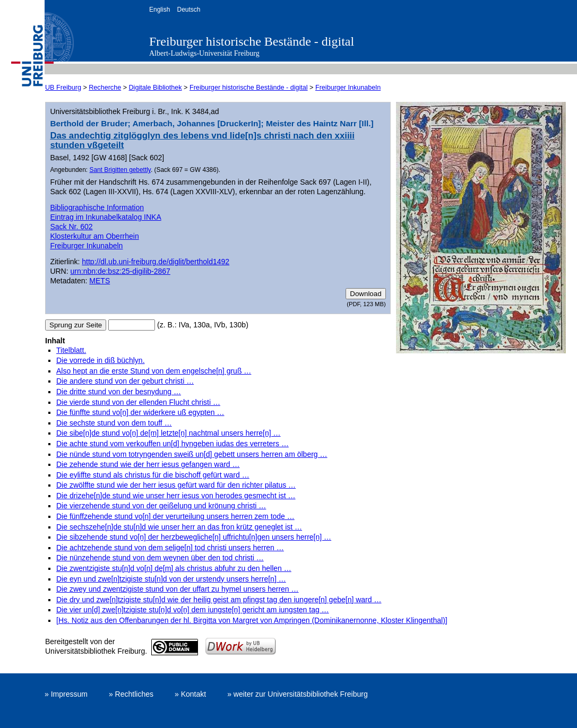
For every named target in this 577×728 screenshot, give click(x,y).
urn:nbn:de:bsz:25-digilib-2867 (120, 271)
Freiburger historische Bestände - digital (252, 41)
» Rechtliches (131, 694)
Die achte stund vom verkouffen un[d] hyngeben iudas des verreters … (173, 444)
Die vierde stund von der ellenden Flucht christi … (138, 402)
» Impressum (66, 694)
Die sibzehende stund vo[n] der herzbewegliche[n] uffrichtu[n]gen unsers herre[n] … (194, 537)
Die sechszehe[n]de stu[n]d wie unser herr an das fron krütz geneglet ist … (179, 527)
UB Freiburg (63, 88)
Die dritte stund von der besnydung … (119, 392)
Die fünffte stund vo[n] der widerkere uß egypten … (140, 412)
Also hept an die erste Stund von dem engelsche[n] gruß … (154, 371)
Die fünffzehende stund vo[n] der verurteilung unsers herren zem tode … (175, 516)
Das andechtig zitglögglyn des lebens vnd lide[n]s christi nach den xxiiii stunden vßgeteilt (202, 140)
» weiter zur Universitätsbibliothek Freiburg (298, 694)
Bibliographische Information (97, 207)
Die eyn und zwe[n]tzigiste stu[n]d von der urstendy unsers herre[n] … (171, 579)
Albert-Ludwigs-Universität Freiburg (204, 53)
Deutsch (188, 10)
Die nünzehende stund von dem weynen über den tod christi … (160, 558)
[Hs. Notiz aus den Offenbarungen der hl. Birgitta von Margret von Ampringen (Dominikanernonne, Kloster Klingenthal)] (252, 620)
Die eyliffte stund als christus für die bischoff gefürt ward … (153, 475)
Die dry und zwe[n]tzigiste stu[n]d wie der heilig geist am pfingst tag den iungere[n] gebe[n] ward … (219, 600)
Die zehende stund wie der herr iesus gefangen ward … (148, 464)
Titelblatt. (71, 350)
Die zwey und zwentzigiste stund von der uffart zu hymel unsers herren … (178, 589)
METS (100, 281)
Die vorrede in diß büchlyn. (101, 360)
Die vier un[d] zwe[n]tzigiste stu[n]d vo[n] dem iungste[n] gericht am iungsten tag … (193, 610)
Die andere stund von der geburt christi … (125, 381)
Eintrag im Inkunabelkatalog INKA (105, 217)
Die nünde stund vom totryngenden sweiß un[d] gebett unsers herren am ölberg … (192, 454)
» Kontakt (190, 694)
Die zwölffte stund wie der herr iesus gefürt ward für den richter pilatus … (176, 485)
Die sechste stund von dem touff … (114, 423)
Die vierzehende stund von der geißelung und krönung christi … (161, 506)
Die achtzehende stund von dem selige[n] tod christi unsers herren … (170, 548)
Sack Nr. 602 (71, 227)
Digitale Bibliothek (156, 88)
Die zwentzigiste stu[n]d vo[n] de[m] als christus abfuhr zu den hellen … (174, 568)
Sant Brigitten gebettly (120, 170)
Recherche (105, 88)
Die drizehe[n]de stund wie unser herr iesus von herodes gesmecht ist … (176, 496)
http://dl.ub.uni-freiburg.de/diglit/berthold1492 (156, 262)
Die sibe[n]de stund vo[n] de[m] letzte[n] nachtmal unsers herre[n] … (169, 433)
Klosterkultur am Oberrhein (94, 236)
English (160, 10)
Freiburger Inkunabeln (348, 88)
